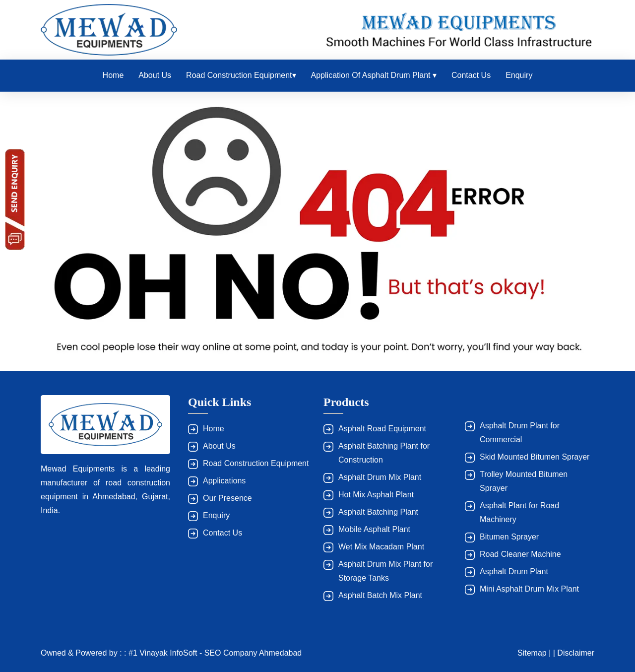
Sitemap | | (537, 653)
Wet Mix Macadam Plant (381, 547)
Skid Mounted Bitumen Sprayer (535, 457)
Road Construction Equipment (256, 463)
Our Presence (227, 498)
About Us (155, 75)
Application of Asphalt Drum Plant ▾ (374, 75)
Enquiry (519, 75)
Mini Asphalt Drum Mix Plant (529, 589)
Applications (224, 481)
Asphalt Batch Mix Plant (380, 595)
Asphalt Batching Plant (378, 512)
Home (113, 75)
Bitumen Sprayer (509, 537)
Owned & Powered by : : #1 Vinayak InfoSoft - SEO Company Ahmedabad (171, 653)
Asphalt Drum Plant (514, 571)
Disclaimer (576, 653)
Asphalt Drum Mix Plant (380, 477)
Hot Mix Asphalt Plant (376, 495)
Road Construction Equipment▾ (241, 75)
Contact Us (471, 75)
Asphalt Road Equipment (382, 429)
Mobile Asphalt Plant (374, 529)
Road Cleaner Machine (520, 554)
